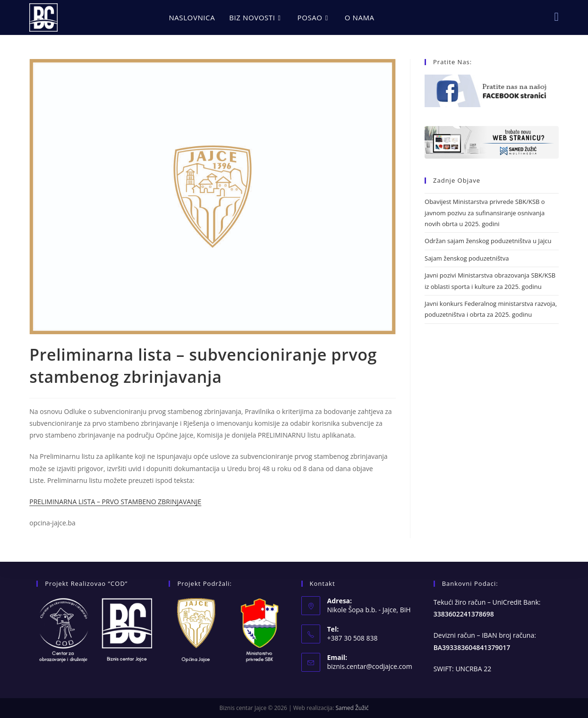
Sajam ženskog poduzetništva (467, 258)
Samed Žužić (352, 708)
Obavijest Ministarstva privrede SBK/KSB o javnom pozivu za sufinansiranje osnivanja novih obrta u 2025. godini (485, 213)
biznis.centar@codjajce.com (370, 666)
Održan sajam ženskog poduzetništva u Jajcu (488, 241)
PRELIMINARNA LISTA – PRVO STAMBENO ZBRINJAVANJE (115, 502)
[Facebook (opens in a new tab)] (557, 17)
